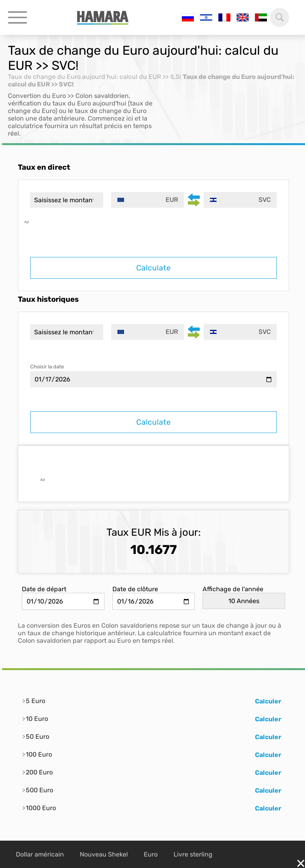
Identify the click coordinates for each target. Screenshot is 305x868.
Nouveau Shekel (104, 854)
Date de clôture (135, 589)
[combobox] (148, 200)
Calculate (153, 268)
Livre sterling (193, 854)
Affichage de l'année (233, 589)
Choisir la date (47, 367)
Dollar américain (40, 854)
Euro (151, 854)
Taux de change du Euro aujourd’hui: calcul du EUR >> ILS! (95, 77)
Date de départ (44, 589)
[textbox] (148, 200)
